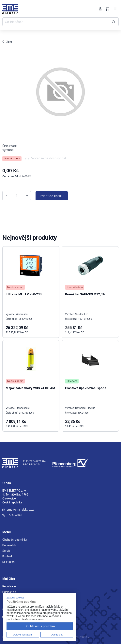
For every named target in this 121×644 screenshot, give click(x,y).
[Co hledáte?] (57, 22)
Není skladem (12, 158)
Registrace (9, 586)
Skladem (72, 381)
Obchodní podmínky (15, 540)
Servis (6, 551)
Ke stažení (9, 562)
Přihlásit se (9, 592)
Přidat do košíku (52, 196)
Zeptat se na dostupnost (46, 160)
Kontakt (7, 556)
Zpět (7, 42)
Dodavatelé (9, 545)
